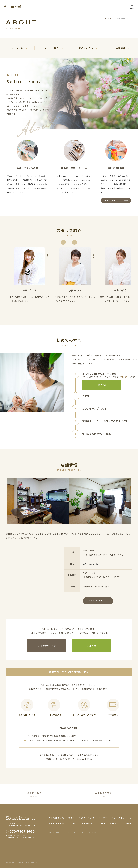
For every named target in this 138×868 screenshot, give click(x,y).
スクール (101, 823)
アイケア (103, 818)
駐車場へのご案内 (95, 601)
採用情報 (127, 823)
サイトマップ (93, 832)
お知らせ (114, 823)
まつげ (72, 818)
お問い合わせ (124, 377)
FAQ (75, 823)
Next (73, 239)
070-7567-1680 (91, 564)
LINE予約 (102, 385)
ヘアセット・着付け (59, 823)
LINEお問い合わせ (47, 646)
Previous (62, 239)
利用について (111, 200)
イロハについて (56, 818)
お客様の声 (87, 823)
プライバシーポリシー (74, 832)
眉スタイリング (87, 818)
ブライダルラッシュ (122, 818)
